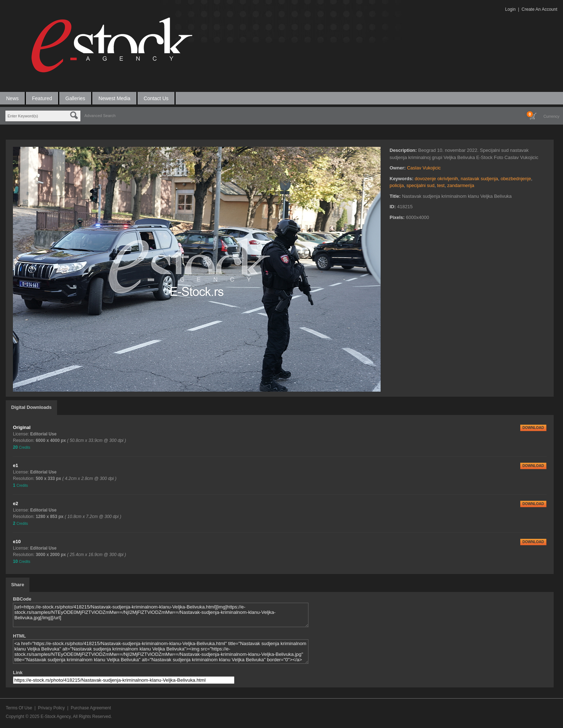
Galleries (75, 98)
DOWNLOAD (533, 428)
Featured (42, 98)
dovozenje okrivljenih (436, 179)
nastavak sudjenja (479, 179)
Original (22, 427)
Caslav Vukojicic (424, 168)
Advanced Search (100, 116)
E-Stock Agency (56, 717)
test (441, 185)
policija (397, 185)
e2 (15, 503)
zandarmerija (460, 185)
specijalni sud (420, 185)
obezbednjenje (516, 179)
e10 (17, 542)
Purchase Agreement (91, 708)
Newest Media (114, 98)
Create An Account (539, 9)
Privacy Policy (52, 708)
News (12, 98)
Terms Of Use (19, 708)
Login (510, 9)
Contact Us (156, 98)
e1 (15, 465)
